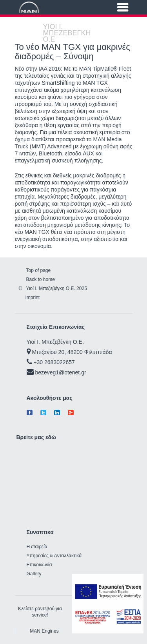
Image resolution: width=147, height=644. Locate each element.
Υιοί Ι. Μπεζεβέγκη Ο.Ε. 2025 (56, 288)
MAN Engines (44, 631)
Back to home (41, 279)
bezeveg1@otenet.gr (60, 372)
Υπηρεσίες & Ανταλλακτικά (54, 556)
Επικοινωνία (39, 565)
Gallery (34, 574)
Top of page (39, 270)
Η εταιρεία (37, 547)
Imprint (33, 297)
